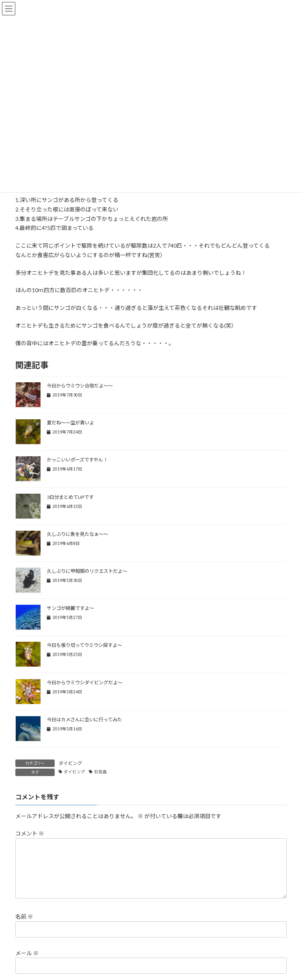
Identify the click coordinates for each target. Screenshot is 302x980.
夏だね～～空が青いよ (70, 423)
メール (27, 962)
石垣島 (100, 772)
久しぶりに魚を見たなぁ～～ (77, 534)
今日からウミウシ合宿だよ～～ (80, 386)
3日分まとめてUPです (70, 497)
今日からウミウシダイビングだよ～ (85, 683)
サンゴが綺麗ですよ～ (70, 608)
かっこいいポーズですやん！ (77, 460)
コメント (30, 833)
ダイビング (70, 763)
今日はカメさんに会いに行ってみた (84, 720)
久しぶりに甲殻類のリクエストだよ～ (87, 571)
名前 (24, 926)
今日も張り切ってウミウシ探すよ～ (84, 645)
